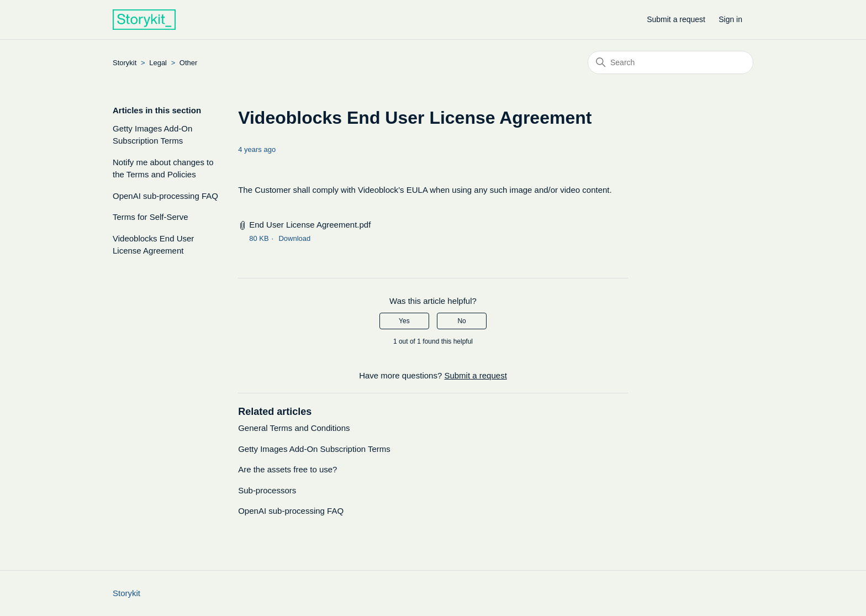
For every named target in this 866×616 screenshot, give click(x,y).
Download (294, 238)
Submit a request (676, 19)
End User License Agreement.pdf (310, 225)
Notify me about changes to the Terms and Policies (163, 169)
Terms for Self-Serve (151, 217)
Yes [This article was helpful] (404, 321)
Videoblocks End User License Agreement (153, 245)
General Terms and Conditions (294, 428)
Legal (158, 63)
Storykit (125, 63)
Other (189, 63)
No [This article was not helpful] (461, 321)
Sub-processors (267, 490)
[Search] (670, 62)
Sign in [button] (730, 19)
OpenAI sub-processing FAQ (165, 196)
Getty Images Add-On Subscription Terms (152, 135)
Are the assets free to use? (287, 469)
